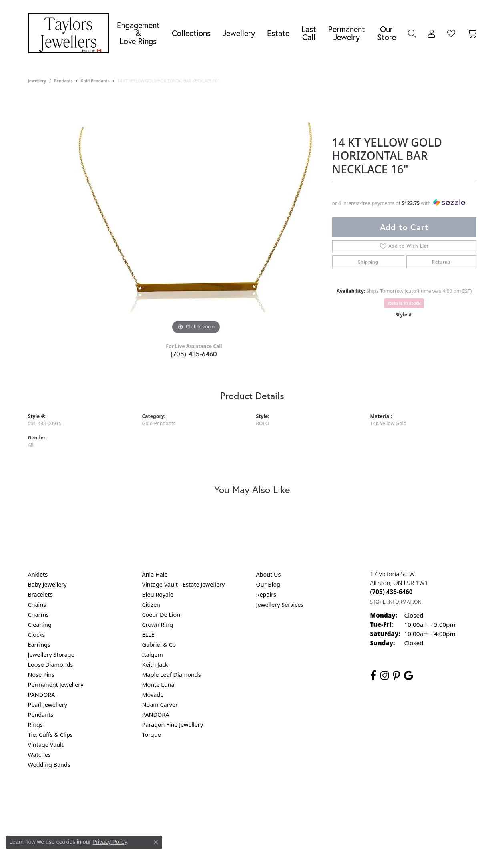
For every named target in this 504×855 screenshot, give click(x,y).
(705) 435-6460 (194, 354)
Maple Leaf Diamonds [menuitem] (172, 675)
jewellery (37, 81)
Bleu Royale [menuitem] (158, 594)
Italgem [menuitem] (153, 655)
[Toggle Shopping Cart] (472, 33)
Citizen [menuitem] (151, 605)
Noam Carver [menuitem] (160, 705)
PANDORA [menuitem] (42, 695)
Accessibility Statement (319, 797)
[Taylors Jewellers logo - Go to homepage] (70, 33)
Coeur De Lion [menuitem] (161, 615)
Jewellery (239, 33)
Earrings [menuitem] (39, 645)
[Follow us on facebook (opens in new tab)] (373, 676)
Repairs (266, 594)
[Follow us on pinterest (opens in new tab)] (396, 676)
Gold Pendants (95, 81)
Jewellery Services (280, 605)
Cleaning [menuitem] (40, 625)
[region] (196, 216)
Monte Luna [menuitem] (158, 685)
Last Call (309, 33)
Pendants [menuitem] (41, 715)
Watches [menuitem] (39, 755)
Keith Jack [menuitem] (155, 665)
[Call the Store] (392, 592)
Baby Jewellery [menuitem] (47, 584)
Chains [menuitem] (37, 605)
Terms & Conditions (260, 797)
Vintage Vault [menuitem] (46, 745)
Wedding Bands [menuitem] (49, 765)
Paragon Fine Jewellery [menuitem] (173, 725)
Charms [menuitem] (38, 615)
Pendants (63, 81)
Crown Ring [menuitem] (158, 625)
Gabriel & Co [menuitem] (159, 645)
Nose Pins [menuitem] (41, 675)
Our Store (387, 33)
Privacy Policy (213, 797)
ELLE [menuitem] (148, 635)
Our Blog (268, 584)
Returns (441, 262)
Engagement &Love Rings (138, 33)
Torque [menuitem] (152, 735)
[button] (412, 33)
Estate (278, 33)
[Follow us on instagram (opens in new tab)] (385, 676)
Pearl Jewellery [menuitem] (48, 705)
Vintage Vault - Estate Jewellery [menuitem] (184, 584)
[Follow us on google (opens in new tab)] (409, 676)
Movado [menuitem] (153, 695)
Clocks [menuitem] (37, 635)
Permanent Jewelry (347, 33)
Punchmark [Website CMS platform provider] (266, 823)
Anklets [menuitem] (38, 574)
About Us (269, 574)
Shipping (368, 262)
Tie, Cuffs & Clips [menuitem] (51, 735)
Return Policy (173, 797)
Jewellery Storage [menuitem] (51, 655)
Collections (191, 33)
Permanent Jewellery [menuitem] (56, 685)
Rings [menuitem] (35, 725)
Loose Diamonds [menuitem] (51, 665)
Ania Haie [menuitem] (155, 574)
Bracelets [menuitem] (40, 594)
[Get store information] (396, 602)
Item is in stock (404, 303)
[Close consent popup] (156, 842)
